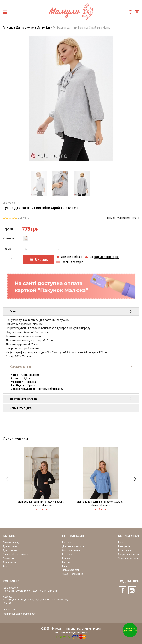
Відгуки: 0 (24, 218)
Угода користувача (129, 558)
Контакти (67, 554)
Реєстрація (124, 546)
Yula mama (9, 203)
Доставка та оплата (71, 399)
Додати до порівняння (104, 257)
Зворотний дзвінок (129, 554)
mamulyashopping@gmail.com (20, 614)
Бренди (66, 562)
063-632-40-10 (10, 610)
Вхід (121, 542)
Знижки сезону (11, 542)
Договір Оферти (71, 570)
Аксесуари (9, 558)
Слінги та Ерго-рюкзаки (15, 554)
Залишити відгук (71, 408)
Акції (5, 566)
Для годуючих (26, 28)
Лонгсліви (45, 28)
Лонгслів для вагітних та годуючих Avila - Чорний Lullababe (42, 503)
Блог (65, 566)
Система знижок (71, 550)
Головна (9, 28)
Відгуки (66, 558)
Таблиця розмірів (72, 262)
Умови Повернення (73, 574)
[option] (39, 183)
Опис (71, 312)
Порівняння (124, 550)
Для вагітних (10, 546)
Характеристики (71, 367)
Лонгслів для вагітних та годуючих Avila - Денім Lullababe (100, 503)
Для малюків (10, 562)
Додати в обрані (71, 257)
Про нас (66, 542)
